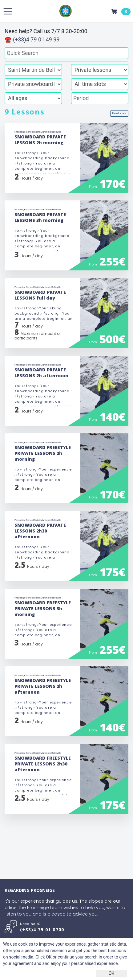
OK (111, 973)
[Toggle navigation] (8, 11)
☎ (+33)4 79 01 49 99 (32, 39)
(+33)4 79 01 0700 (42, 930)
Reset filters (119, 113)
